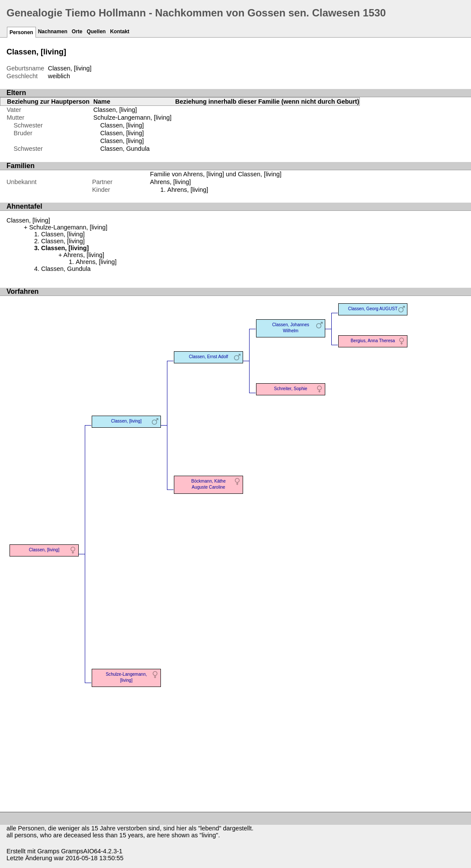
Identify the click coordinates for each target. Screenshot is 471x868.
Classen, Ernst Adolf (209, 357)
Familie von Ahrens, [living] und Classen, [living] (216, 174)
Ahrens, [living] (188, 190)
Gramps (48, 851)
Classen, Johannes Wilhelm (291, 328)
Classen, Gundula (125, 149)
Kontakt (120, 32)
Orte (77, 32)
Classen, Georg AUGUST (373, 309)
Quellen (96, 32)
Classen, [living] (115, 110)
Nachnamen (53, 32)
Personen (21, 32)
